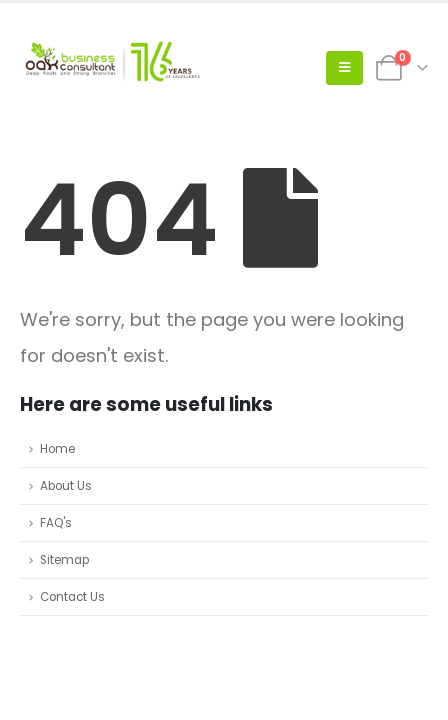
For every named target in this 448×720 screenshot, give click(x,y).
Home (57, 449)
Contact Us (72, 597)
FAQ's (56, 523)
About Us (66, 486)
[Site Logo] (110, 68)
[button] (344, 68)
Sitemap (64, 560)
